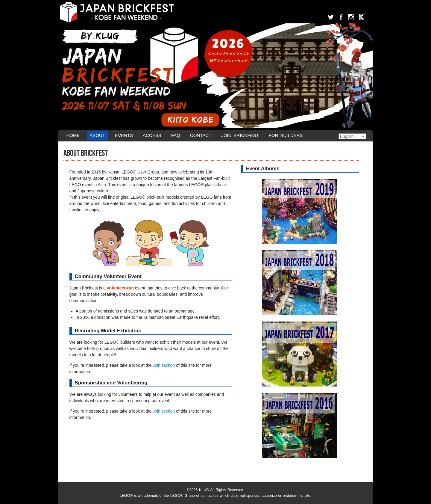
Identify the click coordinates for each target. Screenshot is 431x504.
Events (124, 135)
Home (73, 135)
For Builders (286, 135)
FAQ (176, 135)
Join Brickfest (240, 135)
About (97, 135)
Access (152, 135)
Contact (201, 135)
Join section (164, 365)
